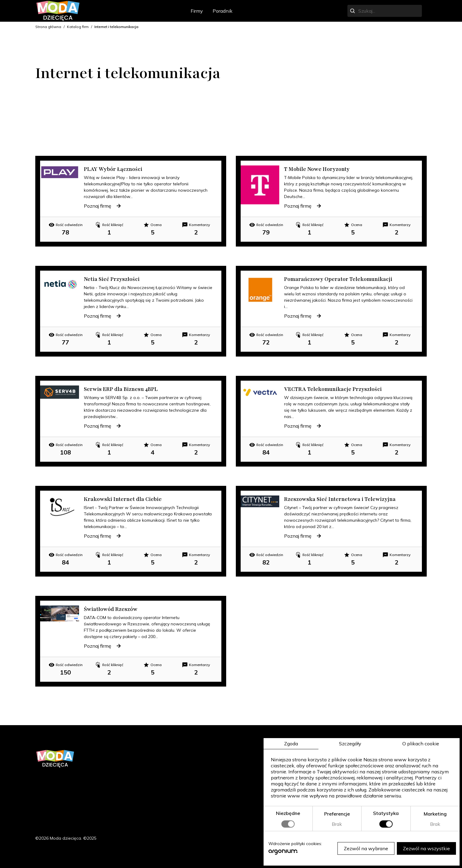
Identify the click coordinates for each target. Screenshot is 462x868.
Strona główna (48, 27)
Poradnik (223, 11)
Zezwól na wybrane (366, 848)
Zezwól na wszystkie (426, 848)
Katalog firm (78, 27)
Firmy (197, 11)
